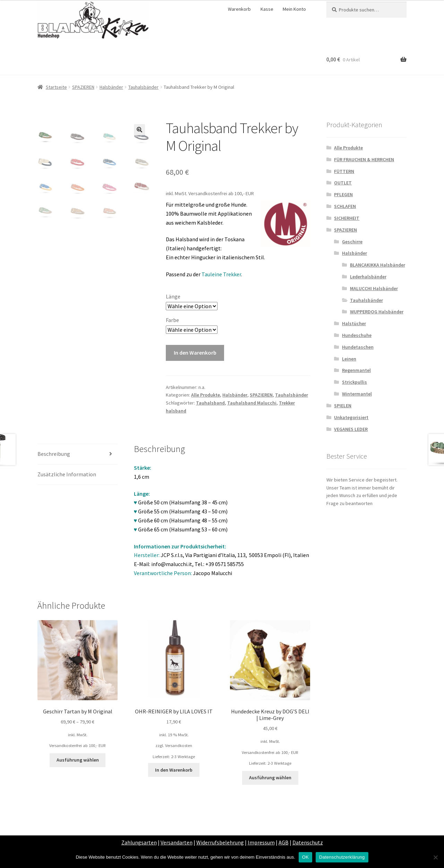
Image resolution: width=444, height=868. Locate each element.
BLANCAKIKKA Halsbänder (378, 265)
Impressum (261, 842)
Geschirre (352, 242)
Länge (173, 296)
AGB (284, 842)
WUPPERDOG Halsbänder (377, 312)
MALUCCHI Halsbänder (374, 288)
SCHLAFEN (345, 206)
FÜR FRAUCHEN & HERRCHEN (364, 159)
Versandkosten (179, 745)
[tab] (78, 454)
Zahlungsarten (139, 842)
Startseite (56, 87)
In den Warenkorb (195, 353)
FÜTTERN (344, 171)
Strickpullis (355, 382)
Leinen (349, 359)
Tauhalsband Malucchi (252, 403)
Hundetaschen (358, 347)
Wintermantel (357, 394)
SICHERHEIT (347, 218)
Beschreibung (54, 454)
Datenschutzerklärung (342, 857)
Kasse (267, 9)
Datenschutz (308, 842)
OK (305, 857)
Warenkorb (239, 9)
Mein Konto (294, 9)
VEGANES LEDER (351, 429)
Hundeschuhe (357, 335)
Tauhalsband (210, 403)
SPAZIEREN (83, 87)
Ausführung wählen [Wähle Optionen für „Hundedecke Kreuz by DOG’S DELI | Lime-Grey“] (270, 778)
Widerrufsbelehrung (220, 842)
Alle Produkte (206, 395)
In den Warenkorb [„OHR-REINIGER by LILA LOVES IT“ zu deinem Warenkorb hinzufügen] (174, 770)
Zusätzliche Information (67, 474)
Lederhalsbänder (368, 277)
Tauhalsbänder (143, 87)
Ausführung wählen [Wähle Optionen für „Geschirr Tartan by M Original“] (78, 760)
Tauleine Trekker (221, 274)
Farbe (172, 320)
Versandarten (177, 842)
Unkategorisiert (351, 417)
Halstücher (354, 323)
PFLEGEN (343, 194)
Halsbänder (111, 87)
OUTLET (343, 183)
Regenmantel (356, 370)
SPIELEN (343, 406)
